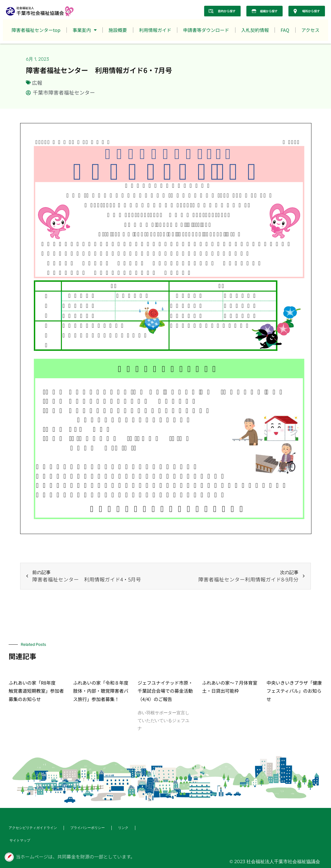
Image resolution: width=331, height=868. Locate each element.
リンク (123, 828)
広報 (37, 83)
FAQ (285, 30)
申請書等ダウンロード (206, 30)
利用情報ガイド (155, 30)
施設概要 (118, 30)
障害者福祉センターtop (36, 30)
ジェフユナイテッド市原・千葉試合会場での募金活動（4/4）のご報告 (165, 691)
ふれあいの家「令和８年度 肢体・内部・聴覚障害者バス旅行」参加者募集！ (103, 691)
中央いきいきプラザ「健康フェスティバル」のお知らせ (294, 691)
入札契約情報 (255, 30)
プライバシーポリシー (87, 828)
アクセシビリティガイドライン (33, 828)
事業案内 (85, 30)
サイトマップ (20, 840)
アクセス (310, 30)
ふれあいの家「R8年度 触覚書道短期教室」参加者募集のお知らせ (36, 691)
